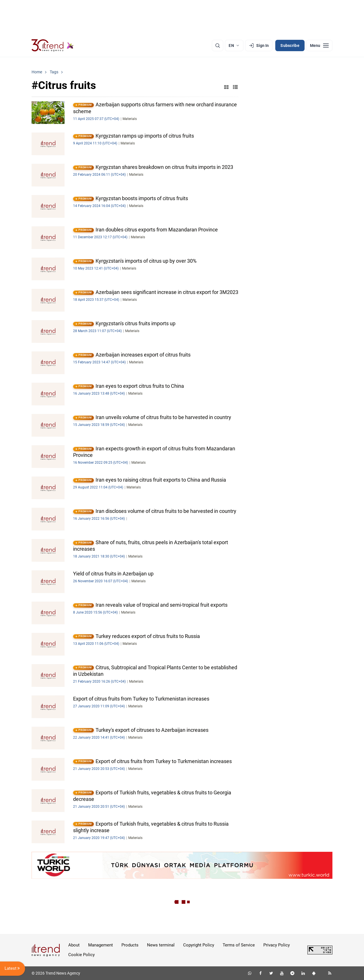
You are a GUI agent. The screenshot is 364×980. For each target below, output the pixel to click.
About (74, 945)
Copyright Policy (199, 945)
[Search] (218, 45)
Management (101, 945)
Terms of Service (239, 945)
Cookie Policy (81, 955)
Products (130, 945)
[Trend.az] (53, 45)
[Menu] (319, 45)
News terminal (161, 945)
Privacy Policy (277, 945)
